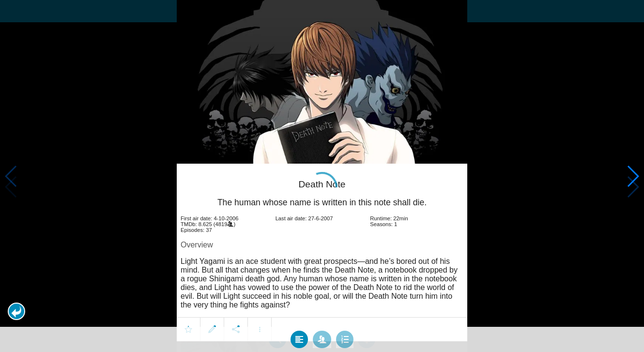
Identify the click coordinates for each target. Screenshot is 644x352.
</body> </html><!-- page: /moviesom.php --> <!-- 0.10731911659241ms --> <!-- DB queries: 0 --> (322, 176)
